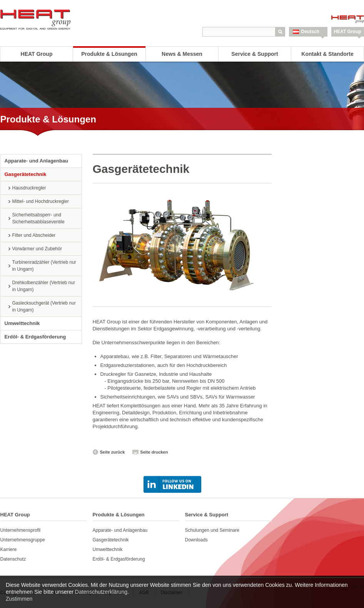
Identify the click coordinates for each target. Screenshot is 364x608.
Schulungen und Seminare (212, 530)
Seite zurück (113, 452)
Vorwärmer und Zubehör (37, 249)
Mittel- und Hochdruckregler (41, 201)
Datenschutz (13, 559)
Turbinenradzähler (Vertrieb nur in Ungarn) (44, 266)
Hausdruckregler (29, 188)
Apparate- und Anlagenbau (37, 161)
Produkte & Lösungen (109, 54)
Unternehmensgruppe (23, 540)
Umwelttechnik (22, 323)
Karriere (9, 549)
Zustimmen (19, 599)
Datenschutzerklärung (101, 592)
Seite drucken (154, 452)
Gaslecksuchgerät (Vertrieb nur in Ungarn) (44, 307)
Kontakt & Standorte (327, 54)
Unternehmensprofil (21, 530)
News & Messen (182, 54)
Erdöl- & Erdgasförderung (35, 337)
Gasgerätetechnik (26, 174)
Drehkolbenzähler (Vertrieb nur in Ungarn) (44, 286)
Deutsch (310, 32)
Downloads (196, 540)
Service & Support (255, 54)
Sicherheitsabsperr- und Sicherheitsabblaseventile (38, 218)
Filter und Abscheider (34, 235)
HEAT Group (347, 32)
